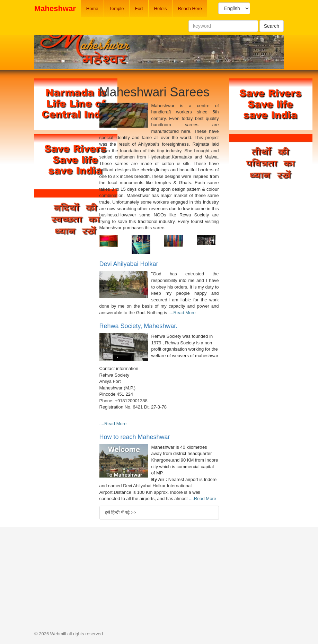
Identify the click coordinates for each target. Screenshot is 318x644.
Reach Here (190, 8)
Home (92, 8)
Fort (139, 8)
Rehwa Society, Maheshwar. (139, 326)
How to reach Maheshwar (135, 437)
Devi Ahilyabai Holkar (129, 264)
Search (272, 26)
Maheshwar (55, 8)
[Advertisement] (62, 349)
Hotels (161, 8)
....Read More (182, 313)
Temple (117, 8)
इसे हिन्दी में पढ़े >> (121, 512)
